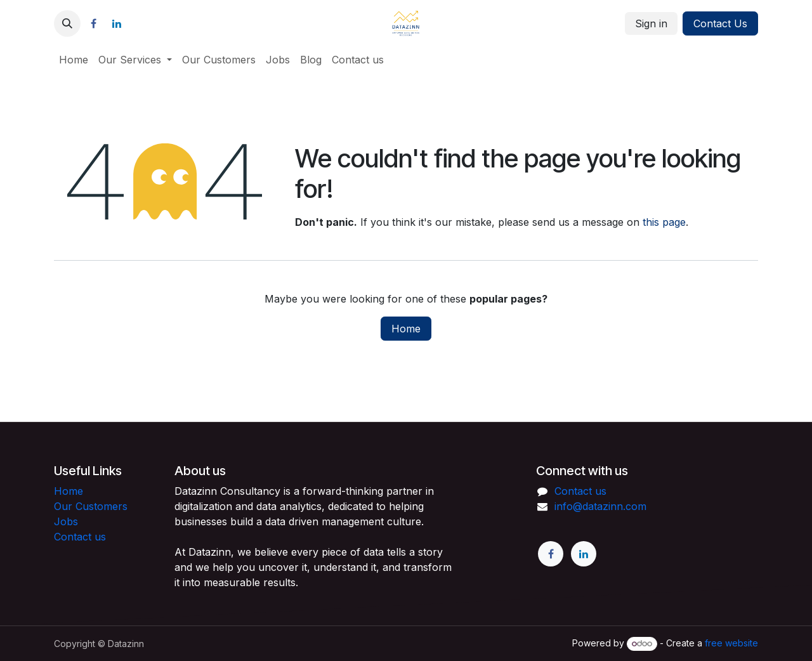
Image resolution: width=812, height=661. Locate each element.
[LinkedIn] (117, 23)
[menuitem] (74, 60)
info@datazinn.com (600, 506)
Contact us (80, 537)
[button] (67, 23)
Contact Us (720, 23)
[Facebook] (93, 23)
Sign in (651, 23)
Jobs (66, 521)
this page (664, 222)
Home (406, 329)
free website (731, 643)
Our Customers (91, 506)
